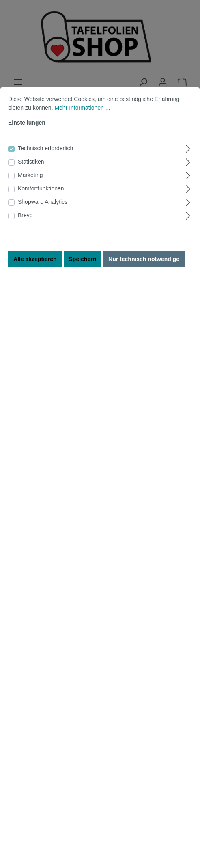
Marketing (30, 196)
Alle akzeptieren (35, 280)
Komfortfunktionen (41, 209)
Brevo (25, 236)
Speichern (83, 280)
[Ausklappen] (188, 168)
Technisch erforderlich (45, 169)
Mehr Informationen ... (82, 128)
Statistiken (31, 182)
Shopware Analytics (43, 222)
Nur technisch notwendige (144, 280)
